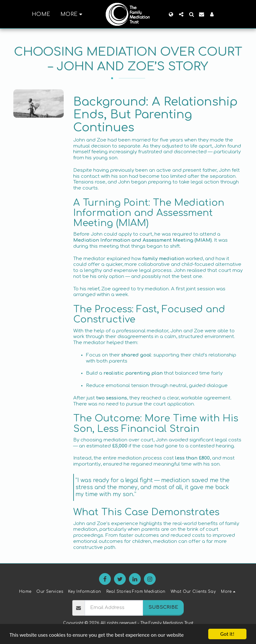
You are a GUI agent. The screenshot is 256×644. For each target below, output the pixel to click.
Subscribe (163, 607)
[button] (181, 14)
